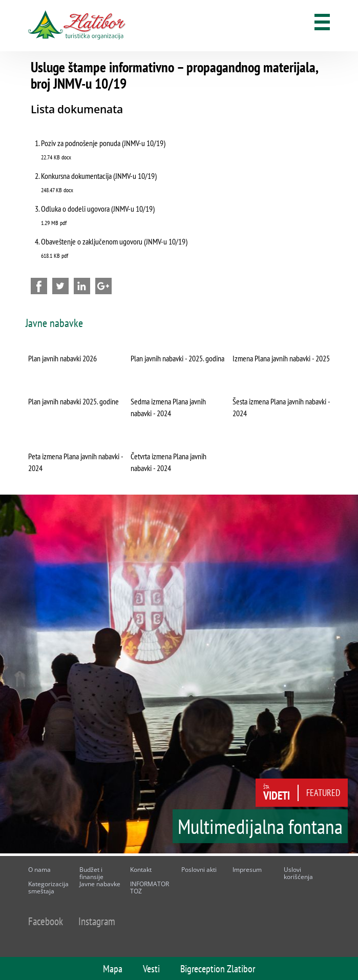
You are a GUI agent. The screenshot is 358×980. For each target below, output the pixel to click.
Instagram (97, 921)
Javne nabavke (100, 884)
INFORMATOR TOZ (150, 887)
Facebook (46, 921)
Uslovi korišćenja (298, 873)
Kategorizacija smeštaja (48, 887)
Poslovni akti (199, 870)
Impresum (247, 870)
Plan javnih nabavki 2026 (62, 358)
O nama (39, 870)
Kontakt (141, 870)
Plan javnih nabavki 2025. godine (73, 401)
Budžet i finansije (91, 873)
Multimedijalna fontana (260, 830)
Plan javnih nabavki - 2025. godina (177, 358)
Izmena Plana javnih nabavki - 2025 (281, 358)
